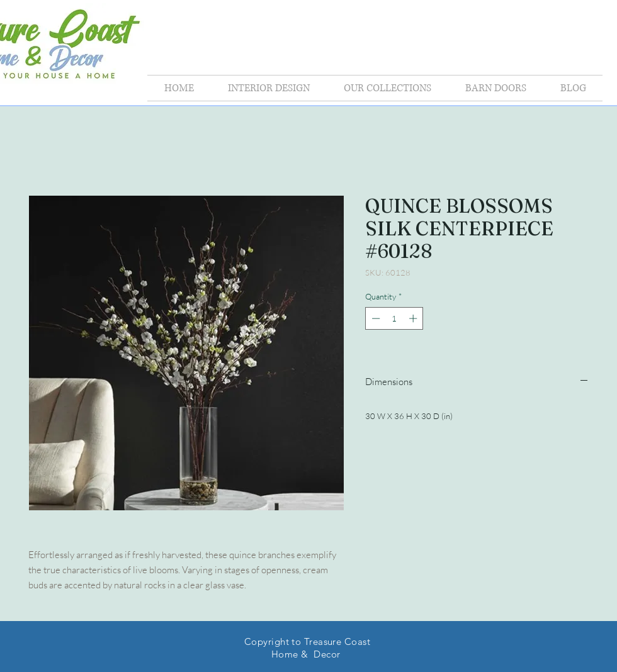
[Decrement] (375, 318)
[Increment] (414, 318)
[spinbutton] (394, 318)
